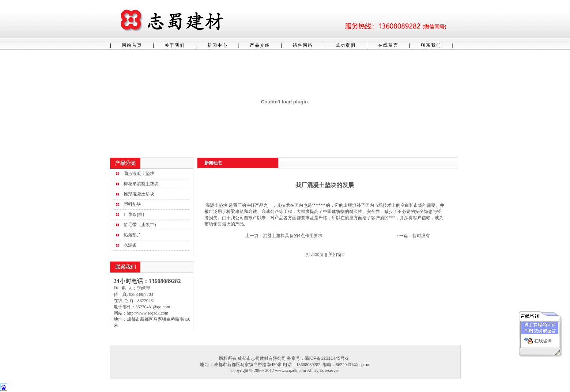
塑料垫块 (132, 204)
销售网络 (303, 45)
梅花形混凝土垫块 (141, 184)
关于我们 (175, 45)
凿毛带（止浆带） (141, 225)
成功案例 (346, 45)
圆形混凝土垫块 (139, 174)
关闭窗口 (337, 255)
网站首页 (132, 45)
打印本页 (315, 255)
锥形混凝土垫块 (139, 194)
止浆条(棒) (134, 214)
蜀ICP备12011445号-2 (326, 358)
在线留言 (388, 45)
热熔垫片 (132, 235)
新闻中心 (218, 45)
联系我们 (431, 45)
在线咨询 (543, 340)
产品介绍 (260, 45)
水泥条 (130, 245)
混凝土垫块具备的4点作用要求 (293, 236)
